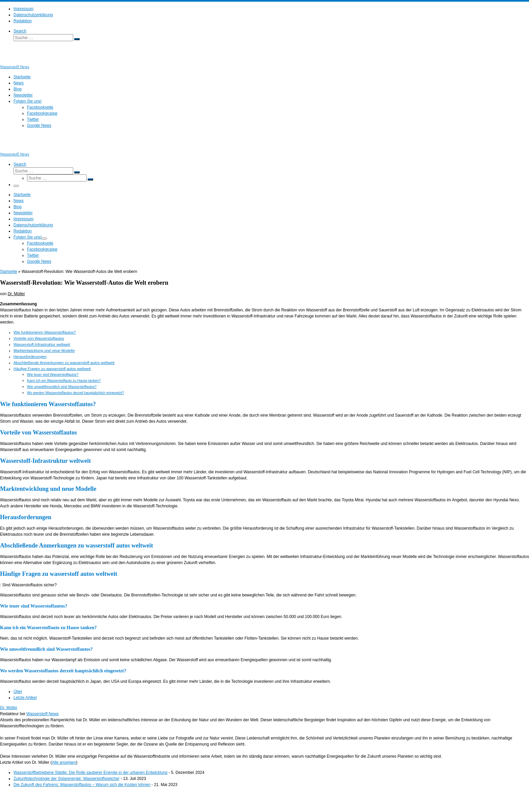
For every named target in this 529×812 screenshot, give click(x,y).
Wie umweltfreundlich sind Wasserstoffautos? (62, 387)
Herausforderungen (30, 357)
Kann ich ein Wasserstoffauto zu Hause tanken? (64, 381)
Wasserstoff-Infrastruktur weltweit (42, 344)
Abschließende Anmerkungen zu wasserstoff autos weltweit (64, 363)
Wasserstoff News (43, 714)
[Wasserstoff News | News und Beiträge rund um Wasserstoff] (8, 61)
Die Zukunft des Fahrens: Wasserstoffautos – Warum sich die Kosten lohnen (82, 785)
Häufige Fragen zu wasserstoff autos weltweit (52, 369)
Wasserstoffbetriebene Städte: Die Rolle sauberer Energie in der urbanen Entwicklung (90, 773)
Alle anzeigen (64, 762)
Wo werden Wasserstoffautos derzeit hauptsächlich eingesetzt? (76, 393)
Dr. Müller (16, 294)
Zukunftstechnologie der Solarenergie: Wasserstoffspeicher (66, 779)
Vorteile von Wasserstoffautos (39, 338)
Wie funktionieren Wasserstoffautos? (45, 332)
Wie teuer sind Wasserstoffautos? (53, 375)
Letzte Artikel (25, 698)
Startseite (9, 272)
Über (18, 692)
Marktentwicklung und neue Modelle (44, 351)
